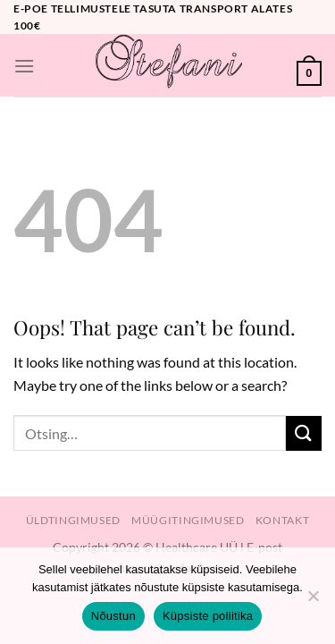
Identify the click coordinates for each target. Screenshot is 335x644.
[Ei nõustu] (313, 601)
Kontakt (282, 520)
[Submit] (304, 433)
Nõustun (113, 616)
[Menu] (24, 66)
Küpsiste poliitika (208, 616)
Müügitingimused (188, 520)
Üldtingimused (73, 520)
